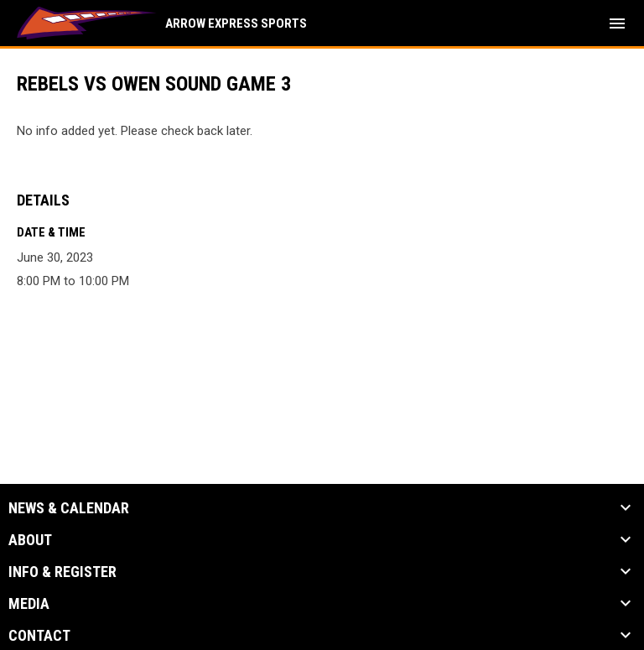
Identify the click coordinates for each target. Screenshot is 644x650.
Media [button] (29, 604)
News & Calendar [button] (69, 508)
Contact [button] (39, 636)
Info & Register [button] (62, 572)
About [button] (30, 540)
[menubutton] (617, 23)
